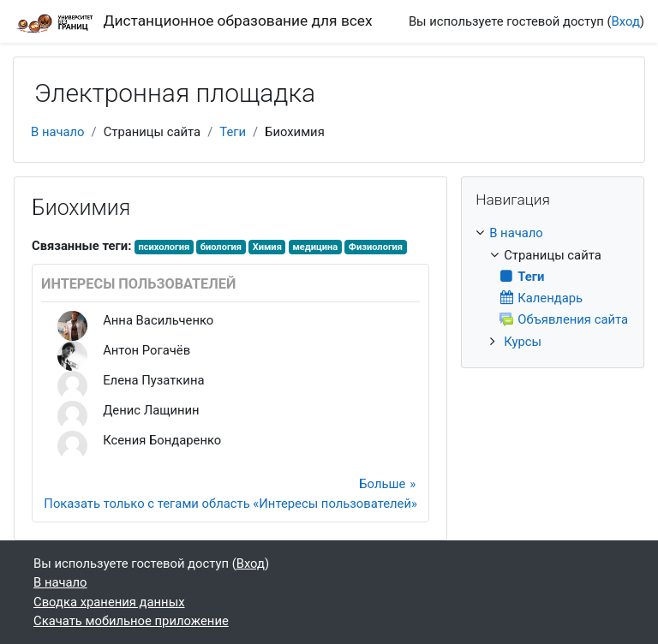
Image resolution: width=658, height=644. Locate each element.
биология (221, 247)
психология (164, 247)
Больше (382, 484)
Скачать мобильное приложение (131, 621)
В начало (58, 132)
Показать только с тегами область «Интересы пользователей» (230, 504)
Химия (267, 247)
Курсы (523, 342)
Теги (233, 132)
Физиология (376, 247)
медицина (315, 247)
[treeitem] (553, 287)
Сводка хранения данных (109, 602)
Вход (626, 21)
